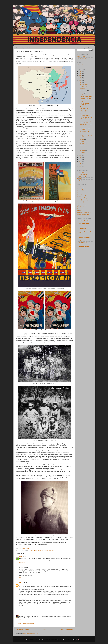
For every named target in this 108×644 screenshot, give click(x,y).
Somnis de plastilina (84, 249)
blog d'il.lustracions (82, 58)
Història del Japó (32, 550)
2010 (80, 157)
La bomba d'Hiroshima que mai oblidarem (86, 129)
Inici (45, 630)
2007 (80, 164)
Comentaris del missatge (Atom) (31, 633)
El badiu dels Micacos (85, 238)
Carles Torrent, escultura (83, 193)
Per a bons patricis (84, 247)
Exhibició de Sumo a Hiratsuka (85, 104)
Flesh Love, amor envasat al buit (84, 107)
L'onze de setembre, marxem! (85, 111)
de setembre (84, 91)
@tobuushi (80, 65)
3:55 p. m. (22, 609)
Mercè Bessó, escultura (83, 203)
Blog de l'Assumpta (84, 223)
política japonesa (41, 550)
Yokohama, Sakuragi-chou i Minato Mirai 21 (86, 96)
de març (82, 148)
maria (21, 556)
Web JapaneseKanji (82, 175)
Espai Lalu (82, 240)
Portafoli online (81, 56)
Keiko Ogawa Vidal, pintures (84, 199)
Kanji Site (80, 179)
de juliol (82, 139)
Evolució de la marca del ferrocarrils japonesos (86, 118)
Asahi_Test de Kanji (82, 173)
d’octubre (83, 89)
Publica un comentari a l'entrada (26, 623)
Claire (21, 614)
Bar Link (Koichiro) (82, 191)
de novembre (84, 86)
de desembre (84, 84)
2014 (80, 78)
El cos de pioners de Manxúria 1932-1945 (86, 115)
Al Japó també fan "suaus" (85, 132)
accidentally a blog (84, 221)
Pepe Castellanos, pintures (84, 207)
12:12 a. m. (22, 562)
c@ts (80, 226)
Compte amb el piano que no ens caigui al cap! (86, 100)
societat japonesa (50, 550)
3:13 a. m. (22, 620)
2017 (80, 71)
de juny (82, 141)
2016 (80, 74)
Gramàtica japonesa (82, 177)
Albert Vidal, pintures (82, 187)
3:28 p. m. (22, 578)
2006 (80, 166)
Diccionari (80, 180)
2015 (80, 76)
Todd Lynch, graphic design (84, 212)
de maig (82, 144)
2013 (80, 80)
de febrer (83, 150)
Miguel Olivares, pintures (83, 205)
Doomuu (81, 235)
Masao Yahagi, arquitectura (84, 201)
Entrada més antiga (67, 630)
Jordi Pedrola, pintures (83, 197)
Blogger (80, 640)
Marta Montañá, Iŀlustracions (83, 243)
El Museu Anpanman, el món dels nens (86, 122)
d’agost (82, 93)
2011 (80, 155)
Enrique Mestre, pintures (83, 195)
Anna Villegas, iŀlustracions (84, 189)
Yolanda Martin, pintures (83, 214)
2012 (80, 82)
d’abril (82, 146)
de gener (83, 152)
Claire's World (83, 228)
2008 (80, 162)
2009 (80, 160)
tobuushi (22, 583)
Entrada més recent (22, 630)
